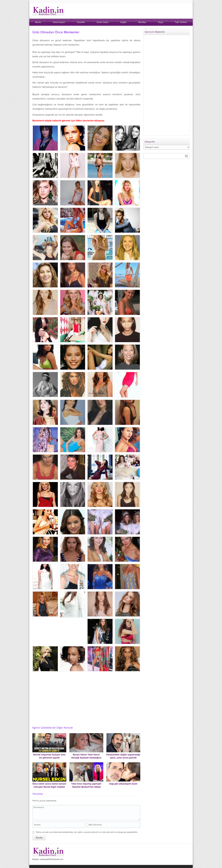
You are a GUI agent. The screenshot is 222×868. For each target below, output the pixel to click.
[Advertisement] (86, 701)
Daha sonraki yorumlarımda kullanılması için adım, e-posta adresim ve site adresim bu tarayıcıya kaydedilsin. (87, 832)
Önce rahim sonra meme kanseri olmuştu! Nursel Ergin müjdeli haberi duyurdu (49, 787)
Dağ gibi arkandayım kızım (123, 784)
